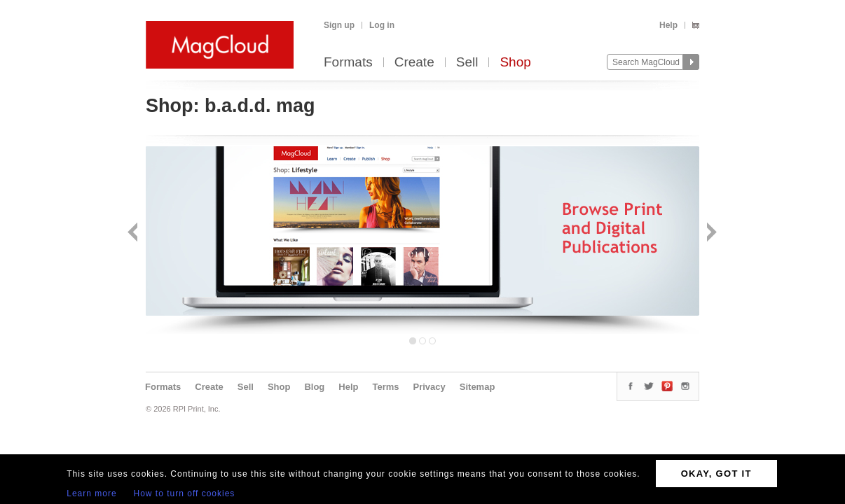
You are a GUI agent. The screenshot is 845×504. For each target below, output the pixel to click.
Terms (385, 387)
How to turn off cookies (185, 493)
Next (710, 233)
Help (668, 25)
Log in (382, 25)
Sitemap (478, 387)
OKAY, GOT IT (716, 474)
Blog (314, 387)
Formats (348, 63)
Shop (515, 63)
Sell (467, 63)
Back (134, 233)
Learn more (91, 493)
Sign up (339, 25)
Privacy (430, 387)
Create (414, 63)
